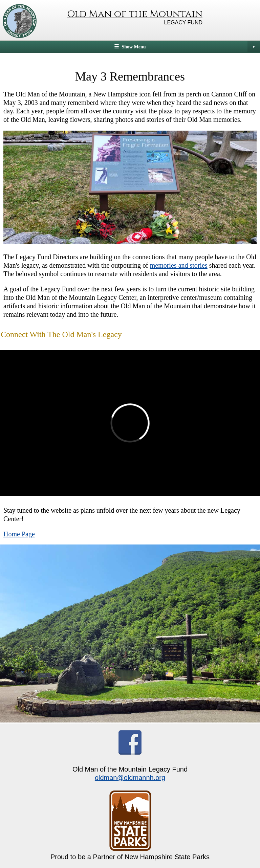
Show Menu (191, 47)
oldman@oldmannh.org (130, 778)
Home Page (19, 534)
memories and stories (179, 265)
